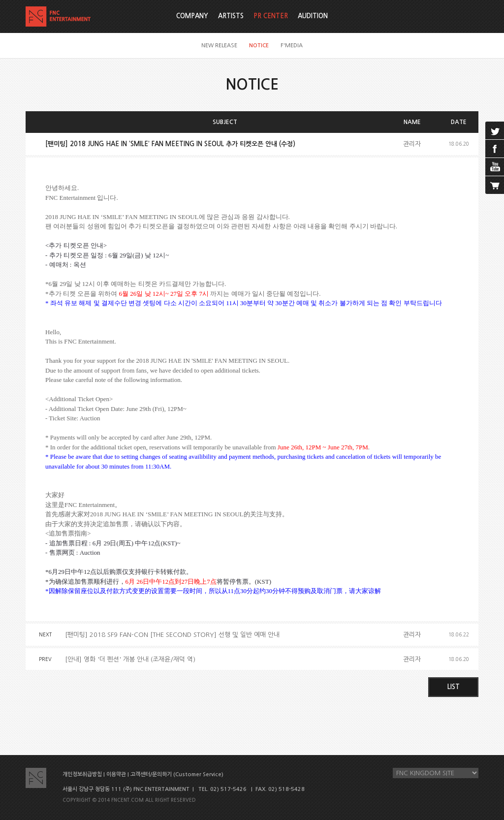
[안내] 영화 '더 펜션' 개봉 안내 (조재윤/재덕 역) (130, 659)
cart (495, 185)
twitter (495, 130)
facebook (495, 149)
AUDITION (313, 16)
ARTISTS (231, 16)
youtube (495, 167)
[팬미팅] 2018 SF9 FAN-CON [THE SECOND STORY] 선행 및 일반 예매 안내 (172, 635)
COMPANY (192, 16)
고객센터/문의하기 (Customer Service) (177, 774)
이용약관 (116, 774)
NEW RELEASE (219, 46)
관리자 (412, 144)
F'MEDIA (292, 46)
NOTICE (259, 46)
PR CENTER (271, 16)
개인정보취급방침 (82, 774)
